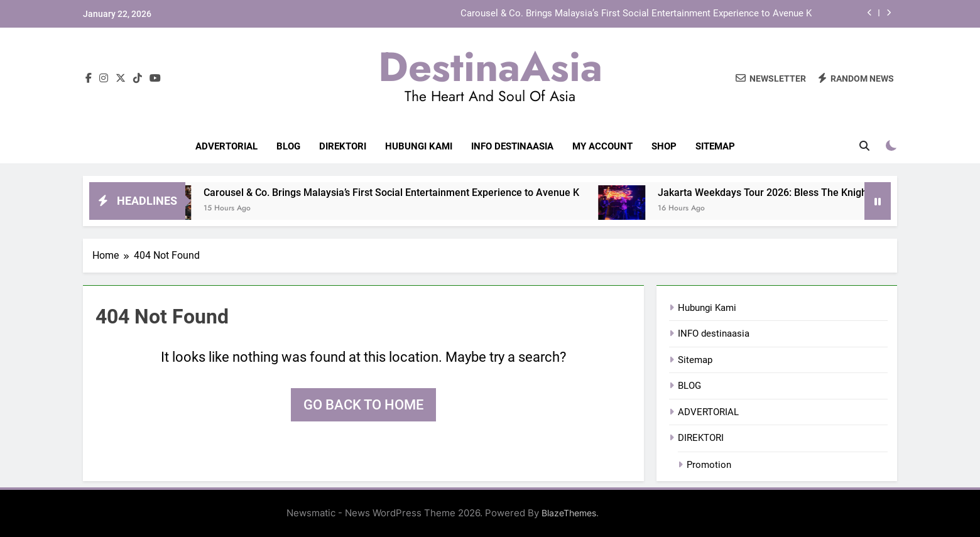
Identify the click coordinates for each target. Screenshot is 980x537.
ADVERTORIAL (226, 146)
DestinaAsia (490, 67)
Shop (664, 146)
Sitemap (715, 146)
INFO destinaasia (512, 146)
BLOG (288, 146)
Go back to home (363, 405)
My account (602, 146)
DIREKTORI (343, 146)
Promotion (709, 465)
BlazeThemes (569, 513)
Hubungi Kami (419, 146)
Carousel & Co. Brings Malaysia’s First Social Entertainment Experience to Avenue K (636, 14)
